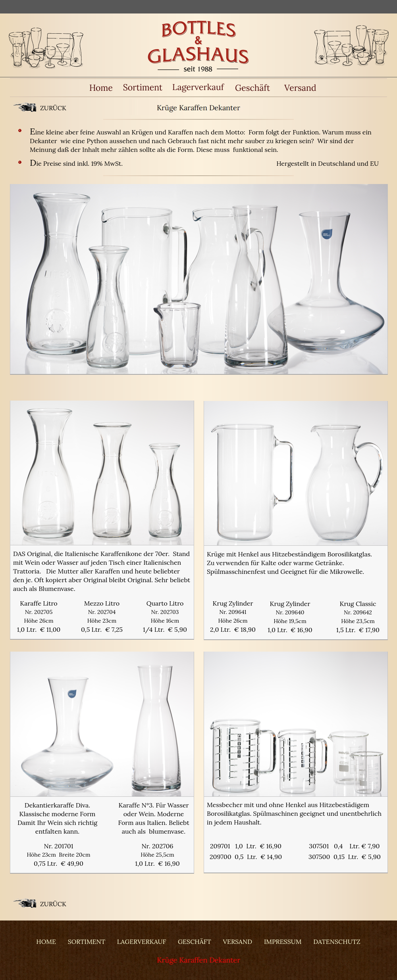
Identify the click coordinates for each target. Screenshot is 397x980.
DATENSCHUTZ (337, 942)
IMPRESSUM (283, 942)
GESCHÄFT (195, 942)
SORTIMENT (87, 942)
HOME (46, 942)
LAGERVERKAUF (142, 942)
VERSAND (238, 942)
